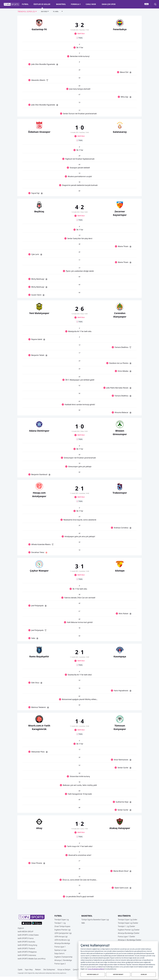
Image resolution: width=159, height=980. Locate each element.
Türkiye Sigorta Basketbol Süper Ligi (95, 920)
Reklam (38, 970)
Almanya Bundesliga (62, 943)
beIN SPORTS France (26, 938)
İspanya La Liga (60, 950)
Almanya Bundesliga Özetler (129, 933)
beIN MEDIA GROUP (26, 932)
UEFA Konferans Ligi (62, 940)
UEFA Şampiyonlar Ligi (63, 933)
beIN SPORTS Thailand (26, 948)
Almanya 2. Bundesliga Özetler (130, 940)
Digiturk (21, 928)
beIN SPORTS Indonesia (27, 955)
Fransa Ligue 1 (60, 947)
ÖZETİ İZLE (81, 34)
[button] (12, 4)
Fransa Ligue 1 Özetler (126, 937)
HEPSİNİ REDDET (118, 974)
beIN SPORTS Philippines (27, 952)
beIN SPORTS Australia (26, 942)
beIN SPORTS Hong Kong (27, 945)
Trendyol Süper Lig (62, 920)
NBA (83, 923)
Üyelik (20, 970)
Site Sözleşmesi (49, 970)
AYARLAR (144, 974)
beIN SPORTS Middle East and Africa (32, 959)
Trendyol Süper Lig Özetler (128, 923)
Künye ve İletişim (64, 970)
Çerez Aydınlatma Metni (96, 969)
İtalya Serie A (59, 953)
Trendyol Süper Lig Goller (128, 920)
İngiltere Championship (63, 957)
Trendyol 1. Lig (60, 923)
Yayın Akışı (29, 970)
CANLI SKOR (91, 4)
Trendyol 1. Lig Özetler (126, 926)
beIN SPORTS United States (28, 935)
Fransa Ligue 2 (60, 964)
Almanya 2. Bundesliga (63, 960)
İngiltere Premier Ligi (62, 930)
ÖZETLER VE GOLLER (42, 4)
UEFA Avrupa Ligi (61, 937)
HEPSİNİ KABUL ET (93, 974)
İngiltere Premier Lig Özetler (129, 930)
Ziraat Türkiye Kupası (62, 926)
